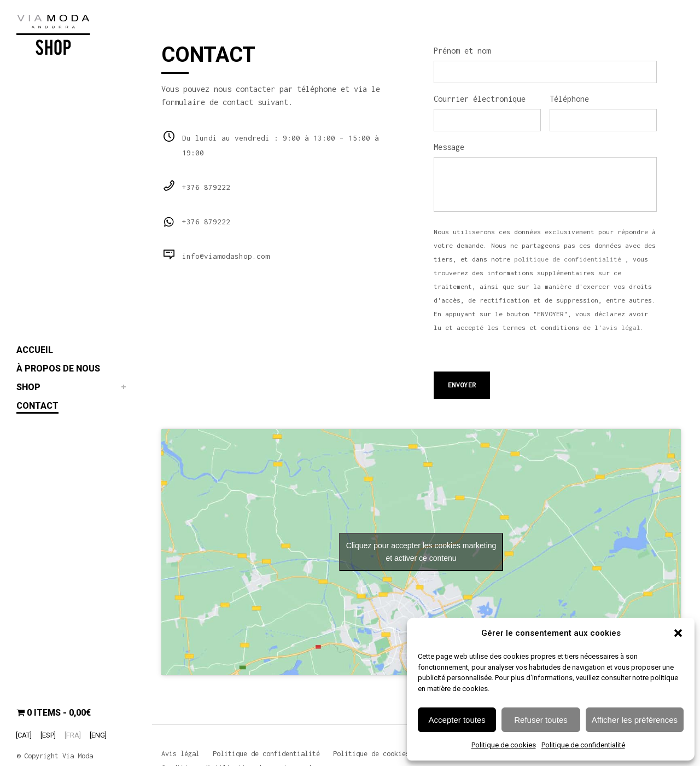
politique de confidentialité (568, 256)
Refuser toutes (541, 720)
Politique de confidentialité (583, 745)
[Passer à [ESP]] (48, 735)
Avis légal (180, 754)
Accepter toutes (457, 720)
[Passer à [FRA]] (73, 735)
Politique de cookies (504, 745)
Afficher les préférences (635, 720)
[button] (678, 633)
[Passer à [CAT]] (24, 735)
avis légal (621, 324)
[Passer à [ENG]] (98, 735)
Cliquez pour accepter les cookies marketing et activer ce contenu (421, 549)
